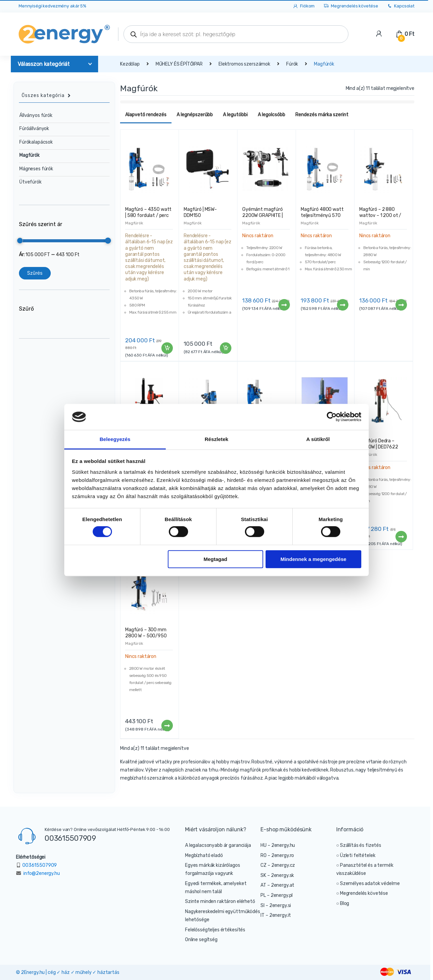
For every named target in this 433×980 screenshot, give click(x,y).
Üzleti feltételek (358, 855)
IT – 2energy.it (276, 915)
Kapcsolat (401, 6)
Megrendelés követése (351, 6)
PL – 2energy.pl (277, 895)
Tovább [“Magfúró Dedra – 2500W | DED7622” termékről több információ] (401, 537)
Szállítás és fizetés (361, 845)
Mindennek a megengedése (313, 559)
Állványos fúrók (36, 115)
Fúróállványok (34, 129)
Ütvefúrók (30, 182)
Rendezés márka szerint (322, 115)
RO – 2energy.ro (277, 855)
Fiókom (304, 6)
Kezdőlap (130, 64)
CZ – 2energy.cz (278, 865)
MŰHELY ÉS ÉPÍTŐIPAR (179, 64)
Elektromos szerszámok (244, 64)
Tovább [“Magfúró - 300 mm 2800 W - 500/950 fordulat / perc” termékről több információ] (167, 726)
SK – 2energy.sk (277, 875)
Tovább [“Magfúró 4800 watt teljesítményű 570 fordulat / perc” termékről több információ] (342, 305)
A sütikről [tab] (318, 439)
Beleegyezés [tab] (115, 439)
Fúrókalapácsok (36, 142)
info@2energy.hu (42, 873)
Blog (345, 903)
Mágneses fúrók (36, 169)
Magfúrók (134, 223)
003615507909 (70, 838)
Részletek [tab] (216, 439)
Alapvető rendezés (146, 115)
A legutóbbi (235, 115)
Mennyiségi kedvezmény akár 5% (52, 6)
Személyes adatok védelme (370, 884)
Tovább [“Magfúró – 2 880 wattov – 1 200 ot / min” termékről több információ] (401, 305)
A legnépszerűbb (195, 115)
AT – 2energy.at (277, 885)
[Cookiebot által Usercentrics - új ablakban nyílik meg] (332, 417)
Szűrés (35, 273)
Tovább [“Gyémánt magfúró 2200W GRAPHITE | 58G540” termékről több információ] (284, 305)
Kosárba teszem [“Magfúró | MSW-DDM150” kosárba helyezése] (225, 348)
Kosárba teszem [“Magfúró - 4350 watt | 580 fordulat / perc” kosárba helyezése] (167, 348)
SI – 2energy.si (276, 905)
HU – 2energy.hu (278, 845)
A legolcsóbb (271, 115)
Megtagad (215, 559)
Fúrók (292, 64)
